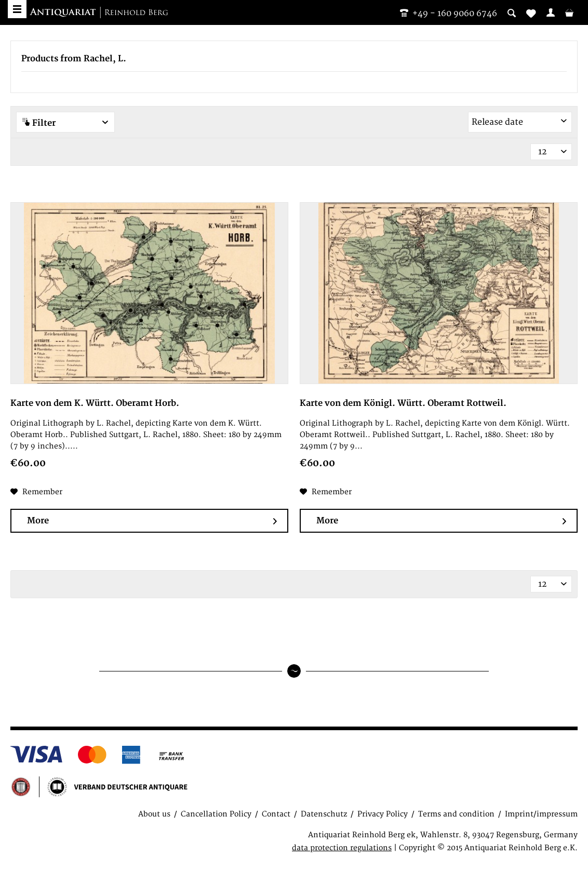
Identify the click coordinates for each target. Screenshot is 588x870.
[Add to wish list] (36, 492)
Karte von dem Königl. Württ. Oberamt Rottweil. (403, 403)
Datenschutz (324, 814)
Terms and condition (456, 814)
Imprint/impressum (541, 814)
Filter (65, 123)
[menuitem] (551, 12)
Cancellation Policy (216, 814)
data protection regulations (342, 848)
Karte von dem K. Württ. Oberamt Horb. (95, 403)
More (152, 521)
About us (154, 814)
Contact (276, 814)
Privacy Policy (383, 814)
